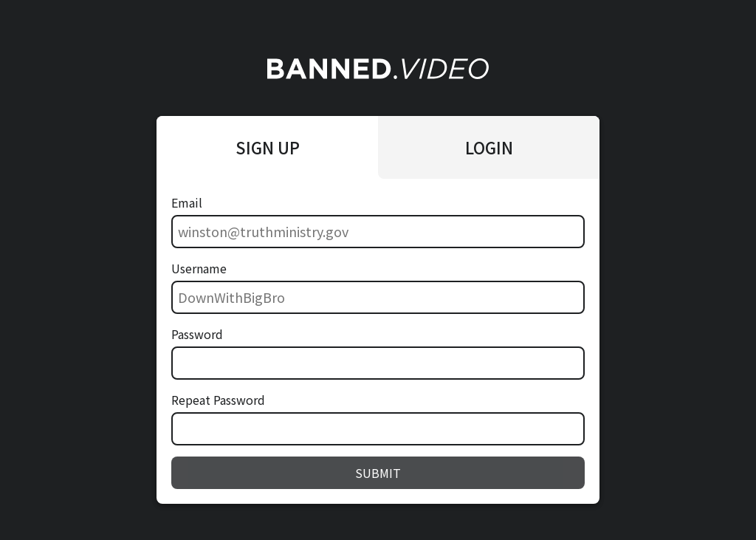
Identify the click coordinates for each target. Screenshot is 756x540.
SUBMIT (378, 473)
